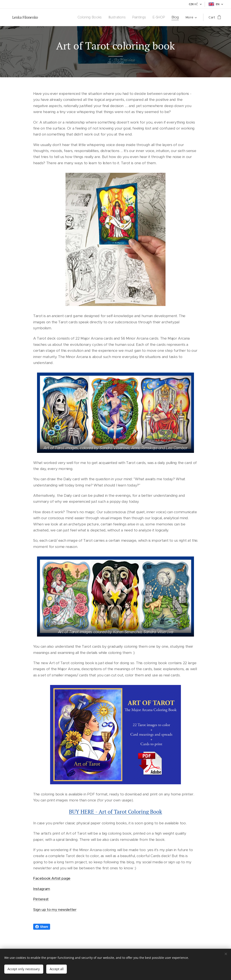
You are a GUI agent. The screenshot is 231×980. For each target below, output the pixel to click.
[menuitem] (90, 17)
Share (42, 927)
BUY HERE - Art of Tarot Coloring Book (115, 812)
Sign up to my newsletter (55, 910)
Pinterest (41, 899)
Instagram (42, 889)
